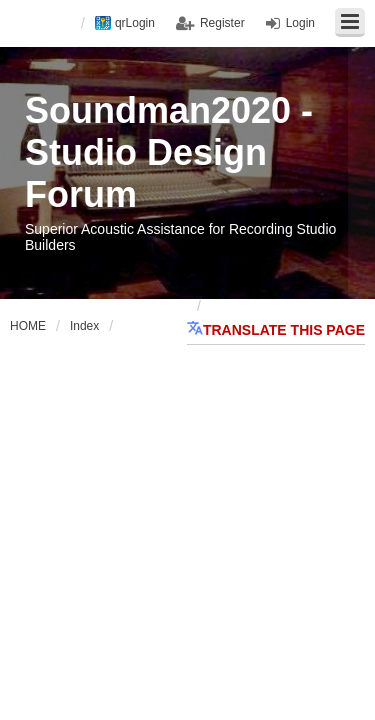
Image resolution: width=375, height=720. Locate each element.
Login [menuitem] (300, 23)
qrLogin (135, 23)
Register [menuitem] (222, 23)
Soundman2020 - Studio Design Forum (169, 152)
